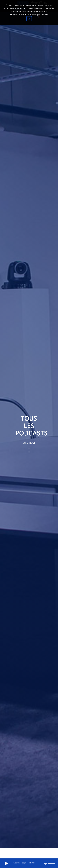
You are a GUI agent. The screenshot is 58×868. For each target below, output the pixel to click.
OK (29, 19)
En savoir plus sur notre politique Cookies (29, 15)
